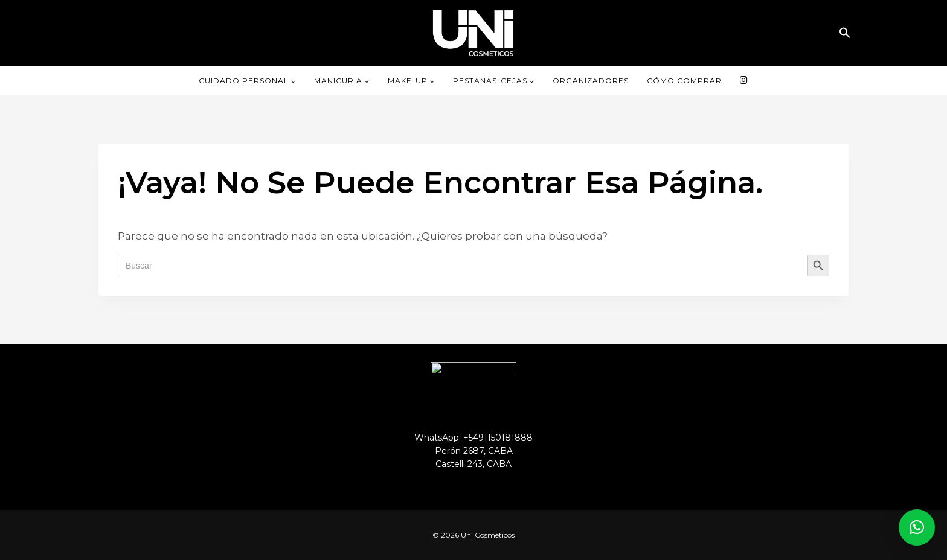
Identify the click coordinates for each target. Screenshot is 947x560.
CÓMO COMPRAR (684, 81)
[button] (845, 33)
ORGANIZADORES (591, 81)
